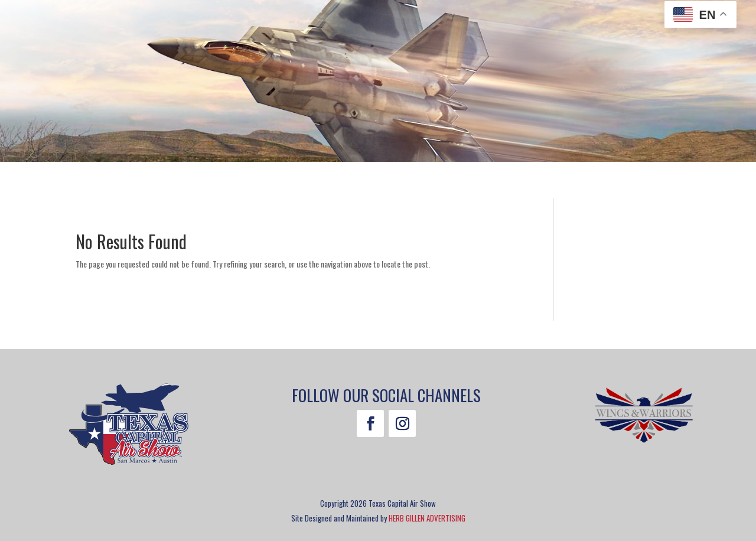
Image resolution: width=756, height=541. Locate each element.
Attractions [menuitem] (182, 182)
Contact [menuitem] (624, 182)
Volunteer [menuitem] (386, 182)
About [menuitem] (519, 182)
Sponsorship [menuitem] (457, 182)
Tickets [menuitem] (118, 182)
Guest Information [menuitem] (287, 182)
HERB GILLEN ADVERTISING (427, 518)
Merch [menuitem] (574, 182)
